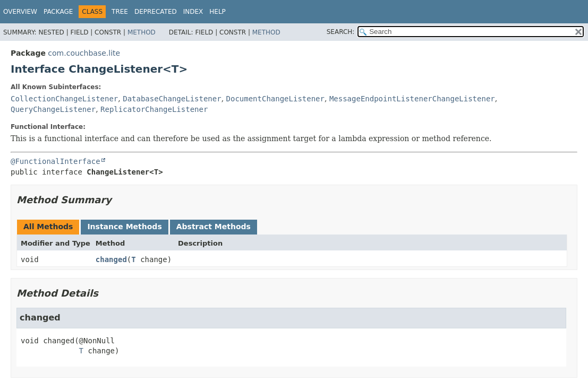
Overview (20, 12)
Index (193, 12)
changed (111, 259)
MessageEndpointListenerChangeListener (412, 99)
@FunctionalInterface (56, 161)
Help (218, 12)
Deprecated (156, 12)
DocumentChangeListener (275, 99)
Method (142, 32)
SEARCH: (341, 32)
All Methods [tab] (48, 227)
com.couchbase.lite (84, 53)
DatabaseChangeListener (172, 99)
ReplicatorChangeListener (154, 109)
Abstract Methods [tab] (214, 227)
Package (58, 12)
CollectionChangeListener (64, 99)
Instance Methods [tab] (124, 227)
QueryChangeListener (53, 109)
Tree (120, 12)
